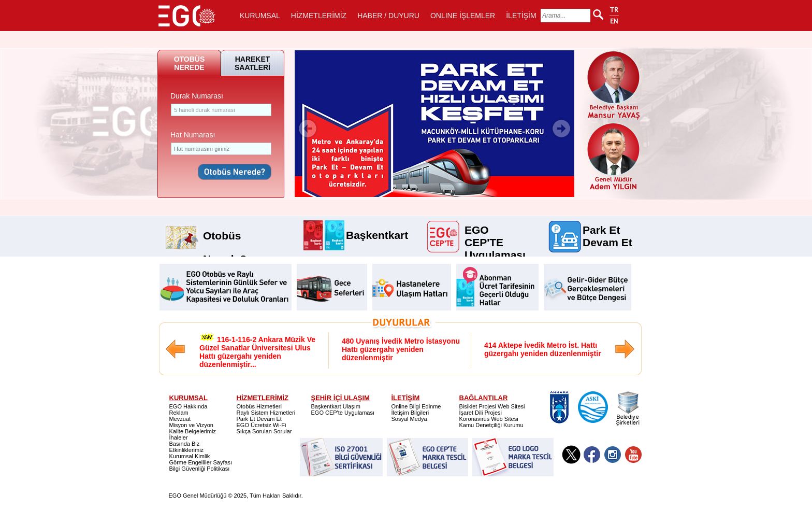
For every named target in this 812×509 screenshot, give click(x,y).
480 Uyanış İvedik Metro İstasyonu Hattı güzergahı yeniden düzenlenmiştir (401, 349)
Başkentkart (377, 234)
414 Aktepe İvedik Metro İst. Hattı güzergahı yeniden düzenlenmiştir (543, 349)
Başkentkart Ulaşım (336, 406)
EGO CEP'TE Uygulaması (495, 229)
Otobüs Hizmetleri (259, 406)
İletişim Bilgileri (410, 413)
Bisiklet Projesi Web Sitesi (492, 406)
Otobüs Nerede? (225, 232)
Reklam (179, 413)
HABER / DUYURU (388, 16)
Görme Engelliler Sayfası (201, 462)
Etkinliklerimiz (187, 450)
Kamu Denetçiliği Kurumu (491, 425)
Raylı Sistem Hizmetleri (266, 413)
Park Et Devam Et (607, 229)
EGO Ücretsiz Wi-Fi (262, 425)
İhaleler (179, 437)
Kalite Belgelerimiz (193, 431)
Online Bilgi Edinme (416, 406)
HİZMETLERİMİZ (319, 16)
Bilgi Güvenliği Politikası (200, 469)
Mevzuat (180, 419)
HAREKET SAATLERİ (252, 63)
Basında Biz (185, 444)
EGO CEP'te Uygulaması (343, 413)
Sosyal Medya (409, 419)
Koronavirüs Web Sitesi (489, 419)
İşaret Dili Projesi (481, 413)
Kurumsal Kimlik (190, 456)
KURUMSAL (260, 16)
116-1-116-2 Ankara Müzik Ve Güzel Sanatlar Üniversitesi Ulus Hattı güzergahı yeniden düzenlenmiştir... (257, 350)
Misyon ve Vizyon (191, 425)
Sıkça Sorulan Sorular (264, 431)
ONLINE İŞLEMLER (463, 16)
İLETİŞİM (521, 16)
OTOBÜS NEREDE (190, 63)
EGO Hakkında (189, 406)
